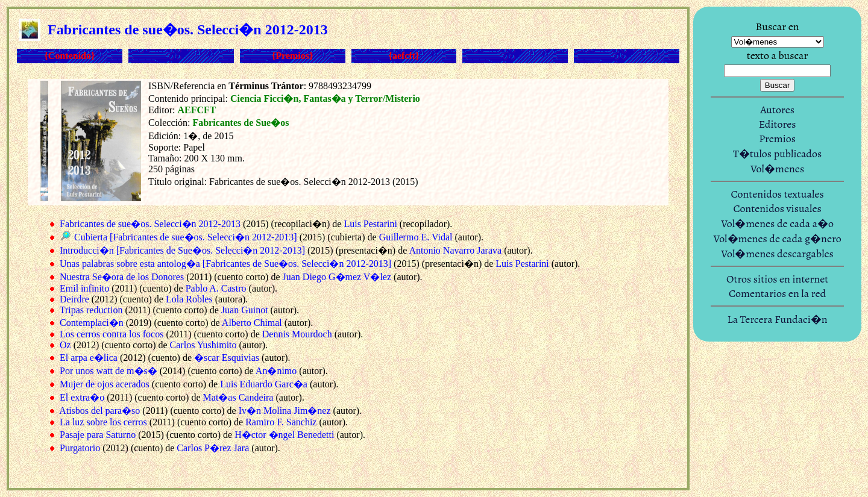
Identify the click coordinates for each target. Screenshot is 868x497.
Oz (65, 345)
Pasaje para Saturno (98, 435)
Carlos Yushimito (203, 345)
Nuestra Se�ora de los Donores (122, 277)
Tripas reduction (91, 310)
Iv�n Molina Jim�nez (285, 411)
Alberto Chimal (252, 323)
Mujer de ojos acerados (105, 384)
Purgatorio (80, 448)
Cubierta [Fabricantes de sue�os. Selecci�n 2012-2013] (186, 237)
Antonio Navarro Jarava (455, 250)
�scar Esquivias (227, 358)
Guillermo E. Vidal (416, 237)
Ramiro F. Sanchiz (281, 422)
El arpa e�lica (89, 358)
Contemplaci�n (92, 323)
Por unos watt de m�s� (108, 371)
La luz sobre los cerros (103, 422)
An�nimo (276, 371)
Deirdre (74, 299)
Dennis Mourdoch (297, 334)
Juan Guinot (245, 310)
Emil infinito (84, 288)
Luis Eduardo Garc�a (264, 384)
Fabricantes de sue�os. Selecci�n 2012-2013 (150, 224)
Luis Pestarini (370, 224)
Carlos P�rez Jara (213, 448)
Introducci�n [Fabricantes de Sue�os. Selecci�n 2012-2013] (182, 250)
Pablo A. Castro (216, 288)
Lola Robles (189, 299)
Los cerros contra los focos (112, 334)
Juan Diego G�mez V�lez (337, 277)
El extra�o (82, 397)
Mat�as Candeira (238, 397)
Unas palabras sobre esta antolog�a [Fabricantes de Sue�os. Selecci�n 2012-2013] (225, 264)
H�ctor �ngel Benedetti (284, 435)
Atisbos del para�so (99, 411)
